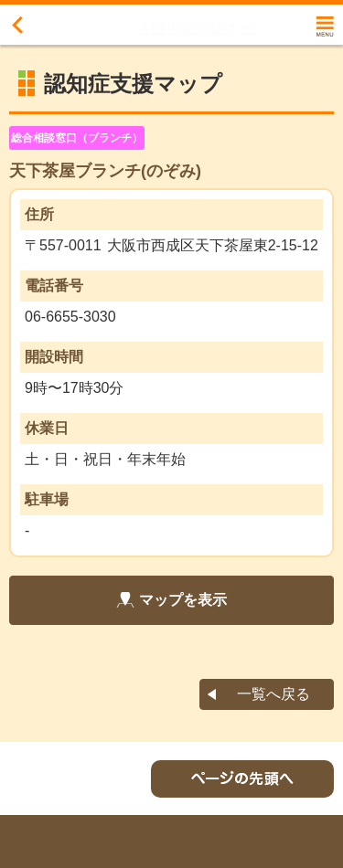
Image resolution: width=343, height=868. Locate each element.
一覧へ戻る (273, 694)
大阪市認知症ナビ (196, 28)
